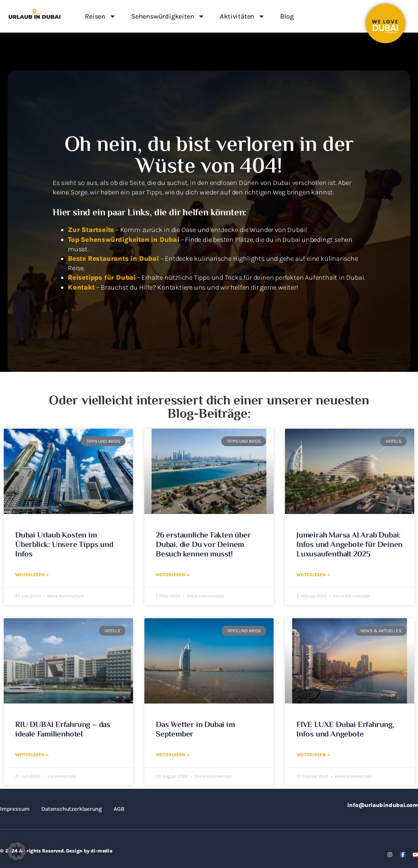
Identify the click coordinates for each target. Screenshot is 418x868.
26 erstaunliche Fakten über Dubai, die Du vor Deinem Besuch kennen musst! (203, 545)
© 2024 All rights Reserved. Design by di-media (56, 850)
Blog (287, 16)
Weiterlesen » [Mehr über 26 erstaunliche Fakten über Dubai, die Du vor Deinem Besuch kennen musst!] (172, 574)
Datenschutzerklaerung (72, 808)
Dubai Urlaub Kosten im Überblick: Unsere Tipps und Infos (64, 545)
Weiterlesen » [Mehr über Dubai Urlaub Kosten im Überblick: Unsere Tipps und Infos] (32, 574)
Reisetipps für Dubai (102, 277)
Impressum (15, 808)
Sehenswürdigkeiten (168, 16)
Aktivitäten (242, 16)
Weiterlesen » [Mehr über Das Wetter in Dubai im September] (172, 754)
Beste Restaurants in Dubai (114, 259)
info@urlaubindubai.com (383, 804)
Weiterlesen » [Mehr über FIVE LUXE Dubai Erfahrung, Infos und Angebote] (313, 754)
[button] (17, 851)
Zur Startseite (91, 230)
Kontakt (82, 287)
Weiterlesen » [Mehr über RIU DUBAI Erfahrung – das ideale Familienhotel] (32, 754)
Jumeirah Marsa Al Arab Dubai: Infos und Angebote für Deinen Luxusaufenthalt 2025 (349, 545)
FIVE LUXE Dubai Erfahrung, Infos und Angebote (345, 729)
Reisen (100, 16)
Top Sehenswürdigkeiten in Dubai (124, 240)
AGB (119, 808)
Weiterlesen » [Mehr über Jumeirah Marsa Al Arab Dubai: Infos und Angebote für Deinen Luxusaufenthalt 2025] (313, 574)
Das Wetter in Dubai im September (195, 729)
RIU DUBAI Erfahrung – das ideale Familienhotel (63, 729)
